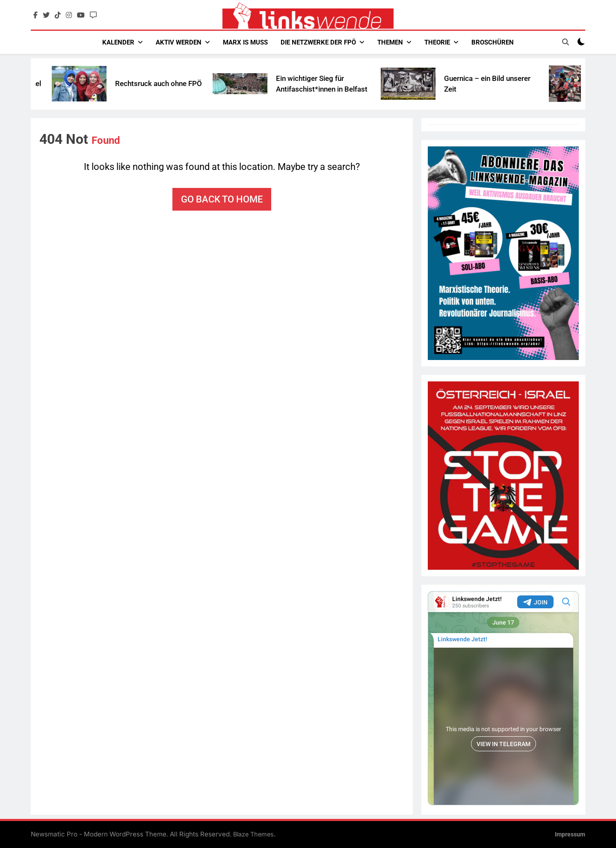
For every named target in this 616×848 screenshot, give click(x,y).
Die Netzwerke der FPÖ (318, 42)
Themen (390, 42)
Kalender (118, 42)
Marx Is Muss (245, 42)
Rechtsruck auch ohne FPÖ (176, 83)
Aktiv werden (179, 42)
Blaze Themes (253, 834)
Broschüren (493, 42)
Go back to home (222, 199)
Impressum (570, 835)
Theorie (437, 42)
